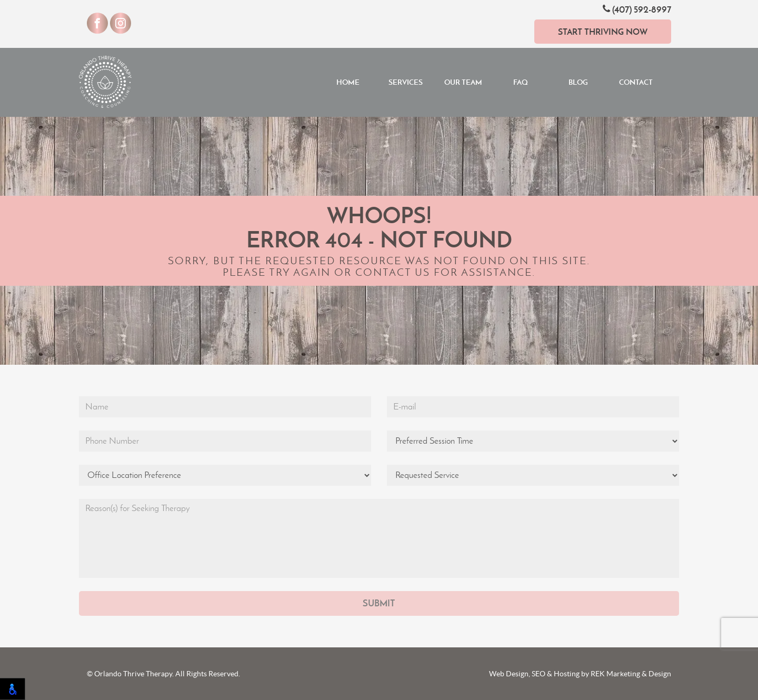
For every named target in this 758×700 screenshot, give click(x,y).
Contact (636, 82)
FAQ (521, 82)
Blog (578, 82)
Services (406, 82)
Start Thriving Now (603, 32)
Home (348, 82)
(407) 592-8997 (637, 9)
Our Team (463, 82)
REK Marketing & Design (631, 674)
